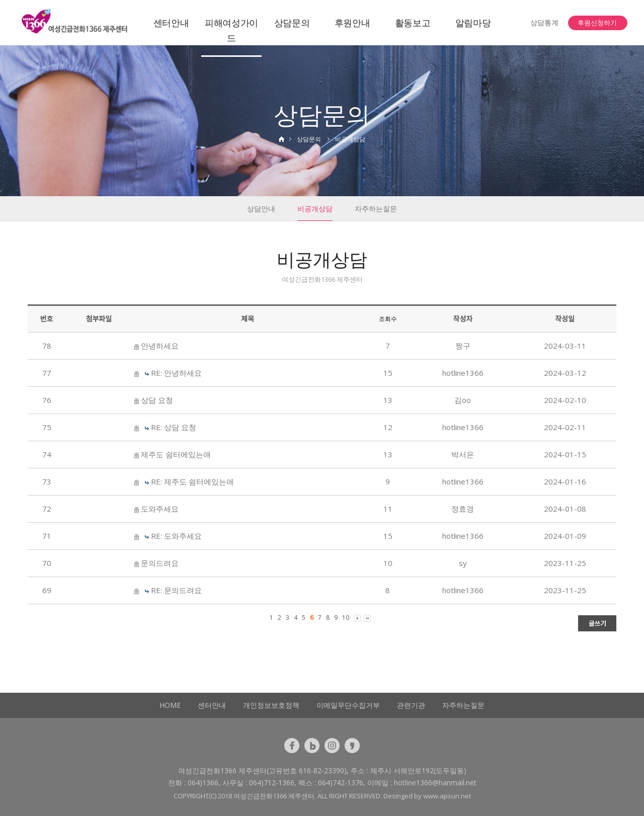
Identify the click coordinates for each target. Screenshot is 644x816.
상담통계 (544, 22)
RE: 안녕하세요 (176, 373)
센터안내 (171, 23)
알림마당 (473, 23)
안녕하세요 (160, 346)
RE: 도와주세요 (176, 536)
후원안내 (352, 23)
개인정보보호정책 (271, 705)
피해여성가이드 (231, 30)
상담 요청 (157, 400)
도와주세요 (160, 509)
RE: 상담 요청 (174, 427)
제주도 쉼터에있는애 (176, 454)
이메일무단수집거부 (348, 705)
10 (346, 618)
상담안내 (261, 209)
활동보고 (413, 23)
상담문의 (292, 23)
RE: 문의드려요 (176, 590)
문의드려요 (160, 563)
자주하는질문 (376, 209)
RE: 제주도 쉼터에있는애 (192, 481)
